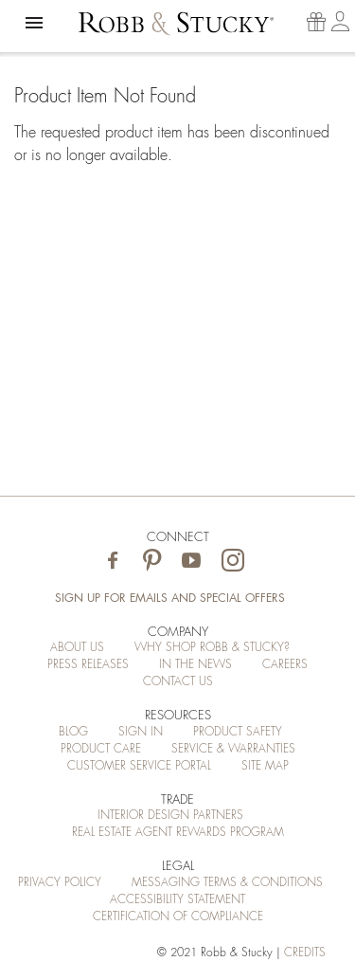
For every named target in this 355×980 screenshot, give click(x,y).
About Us (77, 647)
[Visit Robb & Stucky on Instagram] (233, 562)
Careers (285, 664)
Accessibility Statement (177, 899)
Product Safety (238, 732)
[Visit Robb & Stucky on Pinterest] (152, 562)
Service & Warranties (233, 749)
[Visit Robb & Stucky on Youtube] (191, 562)
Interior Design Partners (170, 815)
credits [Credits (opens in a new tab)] (305, 953)
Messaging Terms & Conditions (227, 882)
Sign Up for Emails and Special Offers (170, 598)
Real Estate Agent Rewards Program (178, 832)
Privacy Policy (60, 882)
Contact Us (178, 681)
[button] (34, 23)
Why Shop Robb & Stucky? (212, 647)
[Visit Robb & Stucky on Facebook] (113, 562)
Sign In (141, 732)
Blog (73, 732)
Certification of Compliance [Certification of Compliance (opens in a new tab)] (178, 916)
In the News (195, 664)
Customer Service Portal (139, 766)
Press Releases (88, 664)
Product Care (101, 749)
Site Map (265, 766)
